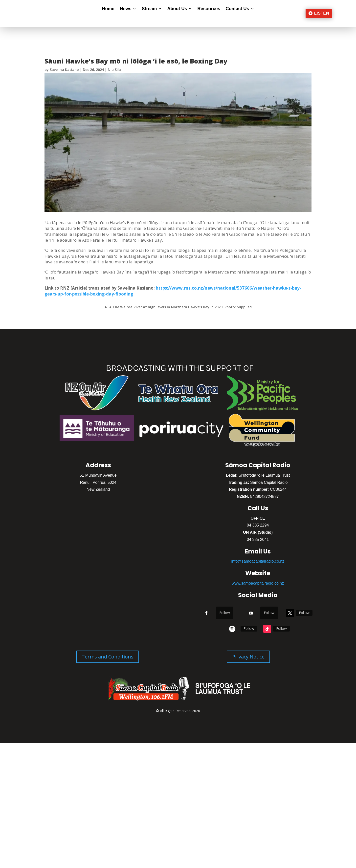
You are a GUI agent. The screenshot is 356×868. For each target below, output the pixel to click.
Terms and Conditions (108, 657)
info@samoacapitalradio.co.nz (258, 561)
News (125, 9)
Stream (149, 9)
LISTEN (321, 13)
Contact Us (237, 9)
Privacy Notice (248, 657)
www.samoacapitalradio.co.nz (258, 583)
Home (108, 9)
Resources (209, 9)
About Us (177, 9)
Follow (225, 613)
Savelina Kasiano (64, 70)
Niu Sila (114, 70)
